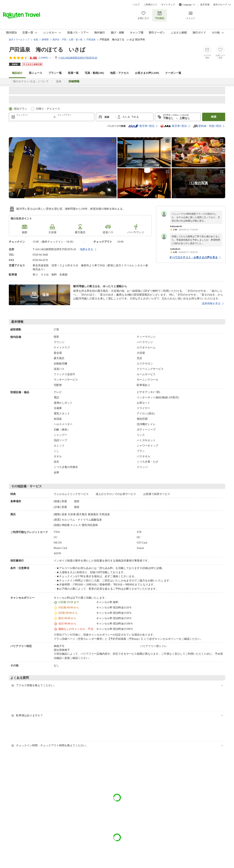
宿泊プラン (21, 109)
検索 (214, 117)
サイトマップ (168, 5)
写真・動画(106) (94, 73)
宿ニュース (35, 73)
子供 (134, 117)
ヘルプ (136, 5)
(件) (45, 58)
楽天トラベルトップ (19, 40)
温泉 (59, 81)
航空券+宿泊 (141, 126)
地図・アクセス (119, 73)
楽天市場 (205, 5)
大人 (125, 117)
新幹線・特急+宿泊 (207, 126)
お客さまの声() (147, 73)
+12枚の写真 (198, 183)
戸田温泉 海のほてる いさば (47, 50)
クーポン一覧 (173, 73)
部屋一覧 (73, 73)
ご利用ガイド (150, 5)
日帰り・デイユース (48, 109)
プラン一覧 (55, 73)
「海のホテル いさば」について (30, 81)
